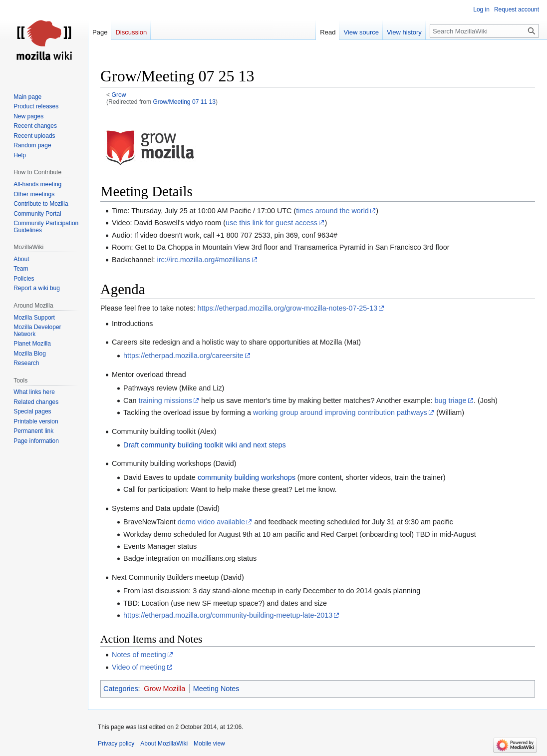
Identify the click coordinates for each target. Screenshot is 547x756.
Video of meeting (139, 667)
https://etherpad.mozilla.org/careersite (183, 356)
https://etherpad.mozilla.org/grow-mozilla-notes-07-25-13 (287, 308)
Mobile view (209, 744)
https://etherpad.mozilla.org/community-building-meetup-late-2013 (228, 615)
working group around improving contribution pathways (340, 412)
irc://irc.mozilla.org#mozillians (203, 260)
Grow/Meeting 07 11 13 (184, 102)
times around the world (332, 211)
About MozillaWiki (164, 744)
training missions (165, 400)
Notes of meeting (139, 655)
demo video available (211, 522)
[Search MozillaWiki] (484, 31)
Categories (121, 689)
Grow (119, 95)
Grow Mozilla (164, 689)
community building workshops (247, 477)
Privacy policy (116, 744)
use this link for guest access (272, 223)
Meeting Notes (216, 689)
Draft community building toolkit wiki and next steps (205, 445)
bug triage (451, 400)
